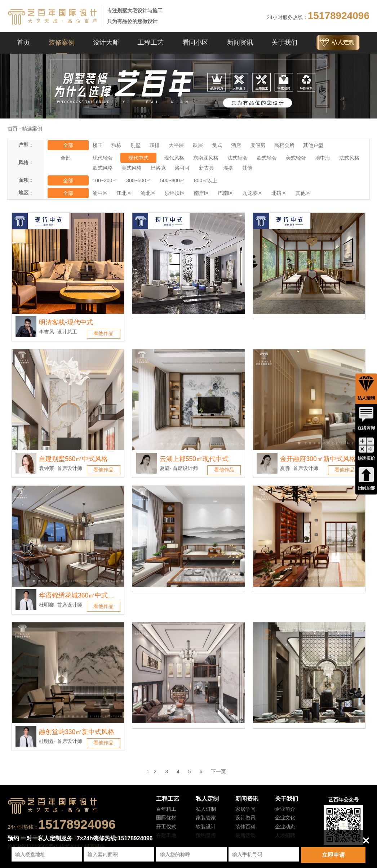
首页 (23, 42)
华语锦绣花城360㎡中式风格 (77, 597)
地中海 (323, 158)
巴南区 (226, 193)
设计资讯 (245, 818)
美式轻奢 (296, 158)
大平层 (176, 145)
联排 (155, 145)
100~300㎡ (105, 180)
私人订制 (206, 809)
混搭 (228, 168)
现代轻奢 (103, 158)
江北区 (124, 193)
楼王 (98, 145)
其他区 (303, 193)
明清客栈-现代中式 (66, 322)
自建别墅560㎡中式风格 (73, 459)
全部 (68, 145)
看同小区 (195, 42)
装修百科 (245, 827)
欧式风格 (103, 168)
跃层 (198, 145)
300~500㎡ (139, 180)
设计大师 (106, 42)
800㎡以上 (206, 180)
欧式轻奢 (267, 158)
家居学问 (245, 809)
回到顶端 (366, 479)
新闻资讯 (240, 42)
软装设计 (206, 827)
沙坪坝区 (175, 193)
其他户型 (313, 145)
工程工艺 (151, 42)
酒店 (236, 145)
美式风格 (132, 168)
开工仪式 (166, 827)
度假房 (258, 145)
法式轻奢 (238, 158)
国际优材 (166, 818)
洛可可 (182, 168)
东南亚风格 (206, 158)
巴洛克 (158, 168)
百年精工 (166, 809)
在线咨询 (366, 419)
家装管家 (206, 818)
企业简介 (285, 809)
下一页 (218, 771)
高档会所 (284, 145)
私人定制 (207, 799)
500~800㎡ (172, 180)
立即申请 (333, 855)
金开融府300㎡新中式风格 (318, 459)
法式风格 (349, 158)
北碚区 (279, 193)
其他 (247, 168)
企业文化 (285, 818)
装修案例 (62, 42)
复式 (217, 145)
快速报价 (366, 449)
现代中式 (138, 158)
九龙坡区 (252, 193)
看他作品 (103, 333)
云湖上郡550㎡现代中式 (194, 459)
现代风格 (174, 158)
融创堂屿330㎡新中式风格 (77, 732)
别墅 (136, 145)
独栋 (116, 145)
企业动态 (285, 827)
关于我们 (284, 42)
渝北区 (148, 193)
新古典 (207, 168)
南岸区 (201, 193)
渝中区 (100, 193)
